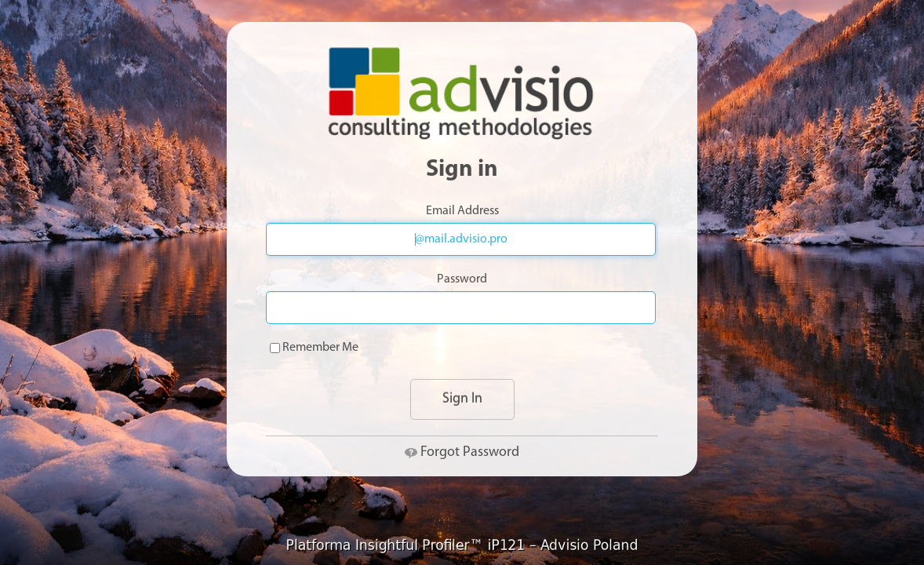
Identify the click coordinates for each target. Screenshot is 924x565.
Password (462, 279)
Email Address (462, 211)
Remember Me (314, 348)
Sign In (462, 399)
